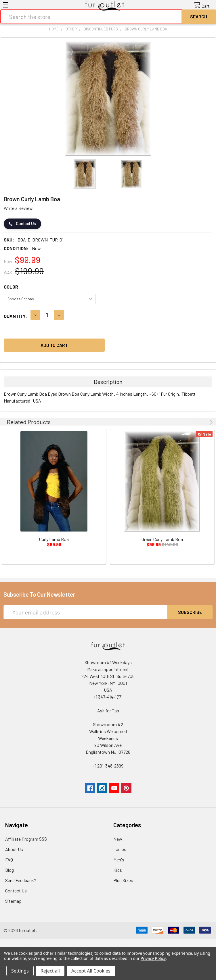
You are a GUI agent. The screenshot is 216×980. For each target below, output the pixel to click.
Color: (12, 287)
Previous (201, 422)
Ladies (120, 849)
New (118, 839)
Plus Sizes (123, 880)
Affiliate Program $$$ (26, 839)
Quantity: (15, 316)
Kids (118, 870)
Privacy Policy (153, 958)
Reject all (50, 971)
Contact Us (22, 224)
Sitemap (13, 901)
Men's (119, 860)
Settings (20, 971)
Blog (9, 870)
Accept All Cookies (91, 971)
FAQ (9, 860)
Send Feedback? (21, 880)
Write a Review (18, 208)
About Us (14, 849)
